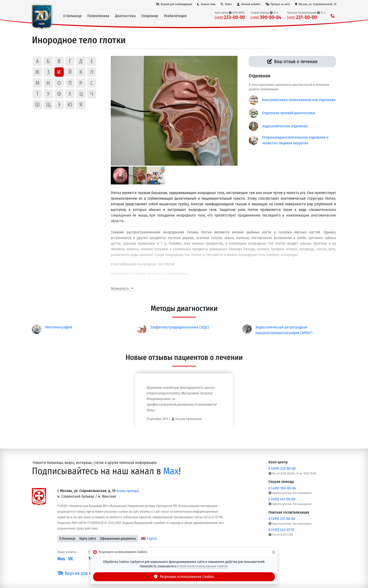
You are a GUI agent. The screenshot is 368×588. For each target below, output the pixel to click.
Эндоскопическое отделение (285, 126)
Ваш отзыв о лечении (293, 61)
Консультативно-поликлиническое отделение (299, 100)
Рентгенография (59, 327)
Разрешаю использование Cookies (184, 577)
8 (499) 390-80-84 (282, 488)
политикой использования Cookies (203, 566)
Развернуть (122, 288)
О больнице (67, 539)
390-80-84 (266, 17)
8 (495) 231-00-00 (282, 519)
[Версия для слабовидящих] (174, 4)
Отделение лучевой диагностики (288, 113)
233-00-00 (230, 17)
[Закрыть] (274, 552)
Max (171, 471)
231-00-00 (302, 17)
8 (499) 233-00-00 (282, 468)
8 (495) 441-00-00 (282, 499)
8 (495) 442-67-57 (281, 530)
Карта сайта (88, 539)
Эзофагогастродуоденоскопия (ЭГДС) (180, 327)
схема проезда (128, 491)
